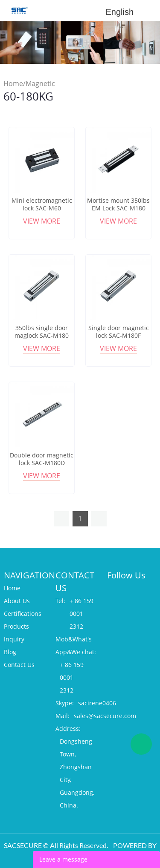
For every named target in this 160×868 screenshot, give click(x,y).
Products (16, 626)
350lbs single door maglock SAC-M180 (42, 332)
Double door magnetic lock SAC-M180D (42, 459)
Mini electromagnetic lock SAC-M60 (42, 204)
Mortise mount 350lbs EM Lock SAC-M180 (118, 204)
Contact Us (19, 665)
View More (42, 221)
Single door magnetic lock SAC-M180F (119, 332)
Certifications (23, 614)
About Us (17, 601)
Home (13, 83)
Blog (10, 652)
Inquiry (14, 639)
